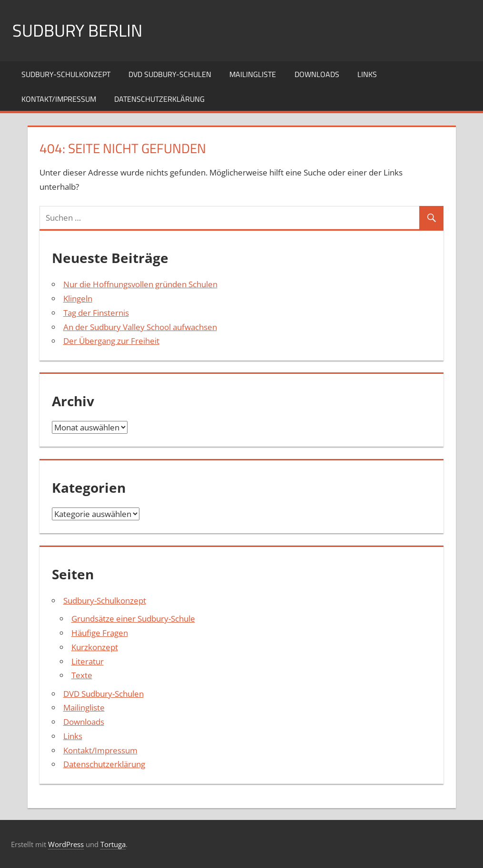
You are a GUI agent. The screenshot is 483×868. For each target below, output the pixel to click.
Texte (82, 675)
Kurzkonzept (95, 647)
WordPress (66, 844)
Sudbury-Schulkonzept (66, 74)
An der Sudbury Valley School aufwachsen (140, 327)
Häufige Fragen (100, 633)
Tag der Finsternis (96, 313)
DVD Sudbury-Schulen (170, 74)
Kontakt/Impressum (59, 99)
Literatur (88, 661)
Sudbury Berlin (77, 30)
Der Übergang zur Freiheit (111, 341)
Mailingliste (253, 74)
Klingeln (78, 298)
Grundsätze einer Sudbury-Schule (133, 619)
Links (367, 74)
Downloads (317, 74)
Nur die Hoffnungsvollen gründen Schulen (140, 284)
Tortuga (113, 844)
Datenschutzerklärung (159, 99)
